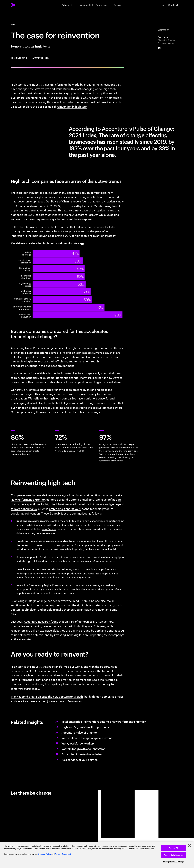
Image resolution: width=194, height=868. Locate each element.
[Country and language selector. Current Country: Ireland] (174, 5)
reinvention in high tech (72, 106)
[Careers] (119, 5)
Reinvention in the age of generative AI (87, 738)
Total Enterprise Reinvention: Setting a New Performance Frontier (104, 721)
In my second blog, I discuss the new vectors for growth (47, 696)
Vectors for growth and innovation (83, 749)
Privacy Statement (63, 854)
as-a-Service (49, 529)
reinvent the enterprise (77, 219)
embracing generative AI (65, 509)
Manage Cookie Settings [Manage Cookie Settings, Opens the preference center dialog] (174, 862)
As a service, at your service (80, 760)
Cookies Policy (45, 854)
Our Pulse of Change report (63, 201)
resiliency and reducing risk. (101, 549)
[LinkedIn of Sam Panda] (159, 48)
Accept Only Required (174, 855)
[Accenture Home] (19, 5)
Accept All (174, 848)
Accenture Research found (41, 621)
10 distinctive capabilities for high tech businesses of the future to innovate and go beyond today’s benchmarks (68, 504)
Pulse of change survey (48, 348)
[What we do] (70, 5)
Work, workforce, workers (78, 743)
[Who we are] (104, 5)
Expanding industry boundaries (82, 754)
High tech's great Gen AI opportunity (85, 727)
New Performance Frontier (28, 499)
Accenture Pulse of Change (79, 732)
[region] (97, 855)
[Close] (190, 845)
